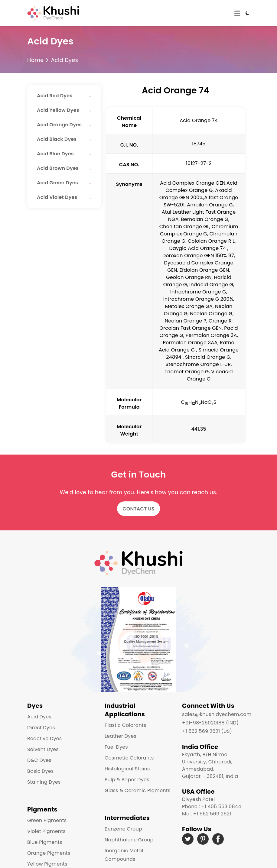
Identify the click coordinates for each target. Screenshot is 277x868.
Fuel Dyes (116, 747)
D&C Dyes (39, 760)
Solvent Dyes (43, 749)
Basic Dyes (41, 771)
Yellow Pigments (47, 864)
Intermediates (127, 818)
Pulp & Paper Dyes (127, 780)
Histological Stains (127, 769)
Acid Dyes (64, 60)
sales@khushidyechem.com (217, 714)
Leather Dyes (121, 736)
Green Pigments (47, 820)
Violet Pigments (46, 831)
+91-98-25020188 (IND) (210, 723)
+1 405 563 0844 (221, 806)
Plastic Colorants (125, 725)
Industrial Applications (125, 710)
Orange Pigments (49, 853)
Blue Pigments (45, 842)
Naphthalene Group (129, 840)
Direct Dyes (41, 728)
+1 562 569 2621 (212, 814)
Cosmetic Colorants (129, 758)
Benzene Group (123, 829)
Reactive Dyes (44, 738)
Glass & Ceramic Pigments (137, 790)
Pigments (42, 809)
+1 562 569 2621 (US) (207, 731)
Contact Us (138, 509)
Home (35, 60)
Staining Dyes (44, 782)
